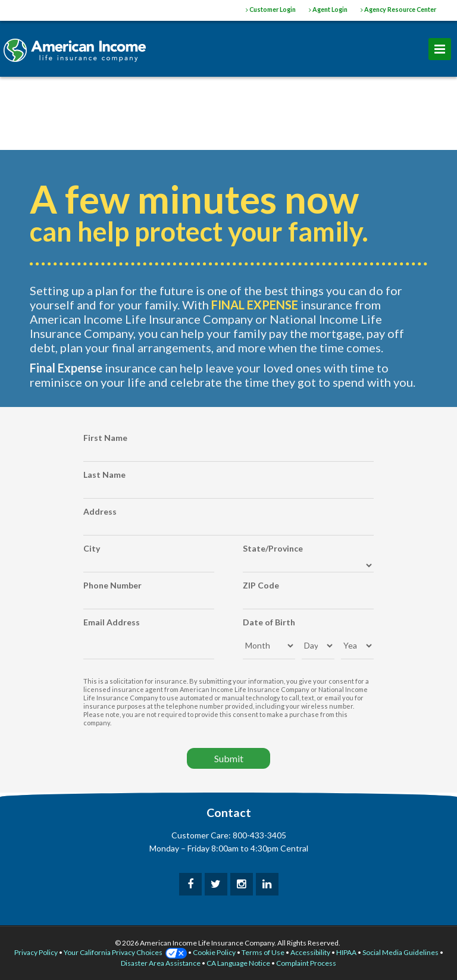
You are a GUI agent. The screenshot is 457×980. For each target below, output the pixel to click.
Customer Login (271, 10)
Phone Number (112, 585)
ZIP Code (261, 585)
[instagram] (242, 884)
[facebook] (190, 884)
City (92, 548)
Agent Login (328, 10)
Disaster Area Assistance (161, 963)
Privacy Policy (36, 952)
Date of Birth (269, 622)
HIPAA (346, 952)
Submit (229, 758)
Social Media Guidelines (400, 952)
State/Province (273, 548)
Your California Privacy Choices (125, 952)
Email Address (112, 622)
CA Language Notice (238, 963)
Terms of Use (263, 952)
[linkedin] (267, 884)
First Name (105, 438)
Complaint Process (306, 963)
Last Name (104, 475)
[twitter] (216, 884)
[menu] (440, 49)
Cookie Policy (214, 952)
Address (100, 511)
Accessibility (310, 952)
